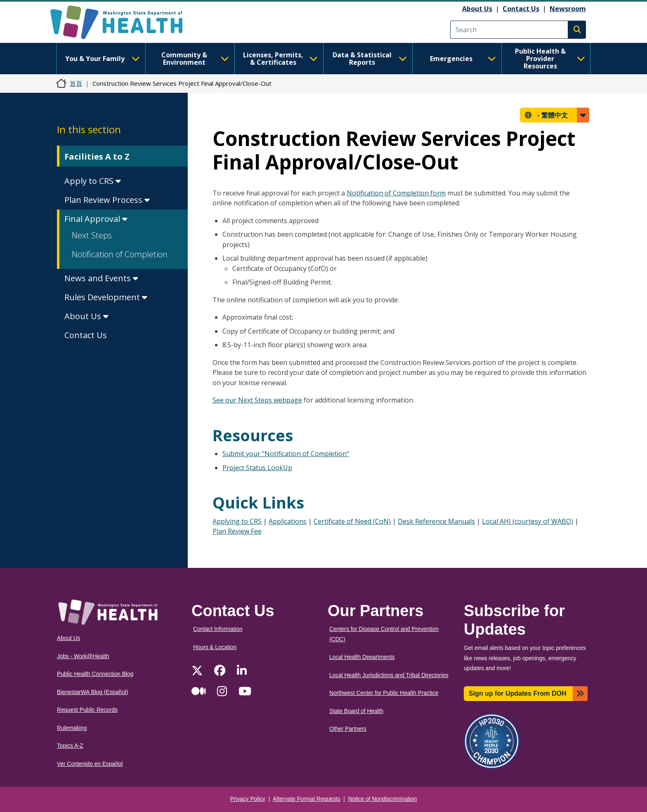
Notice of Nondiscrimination (383, 799)
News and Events (101, 278)
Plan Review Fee (237, 531)
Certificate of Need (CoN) (352, 521)
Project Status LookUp (257, 468)
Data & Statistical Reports (370, 59)
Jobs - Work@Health (83, 656)
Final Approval (96, 219)
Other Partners (348, 729)
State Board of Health (356, 711)
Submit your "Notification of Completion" (286, 454)
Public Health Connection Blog (95, 674)
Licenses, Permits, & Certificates (280, 59)
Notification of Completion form (396, 193)
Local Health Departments (362, 657)
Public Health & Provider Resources (550, 59)
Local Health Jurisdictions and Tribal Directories (389, 675)
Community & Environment (195, 59)
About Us (477, 9)
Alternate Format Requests (307, 799)
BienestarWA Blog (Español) (92, 692)
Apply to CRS (93, 181)
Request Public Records (87, 710)
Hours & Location (215, 647)
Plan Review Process (107, 200)
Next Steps (92, 235)
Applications (288, 521)
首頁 (76, 83)
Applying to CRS (237, 521)
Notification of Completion (120, 254)
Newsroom (568, 9)
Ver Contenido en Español (90, 764)
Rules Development (106, 297)
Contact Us (521, 9)
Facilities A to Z (97, 157)
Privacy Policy (248, 799)
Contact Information (218, 629)
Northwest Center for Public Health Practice (384, 693)
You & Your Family (102, 59)
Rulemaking (72, 728)
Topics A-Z (70, 746)
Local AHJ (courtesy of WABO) (528, 521)
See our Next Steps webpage (257, 400)
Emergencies (463, 59)
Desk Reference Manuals (436, 521)
